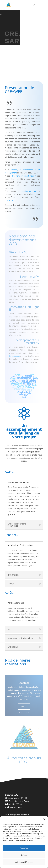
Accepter (24, 848)
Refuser (24, 855)
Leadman (24, 683)
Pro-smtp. (9, 200)
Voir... (24, 706)
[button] (44, 819)
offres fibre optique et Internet (23, 176)
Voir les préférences (24, 862)
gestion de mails (30, 191)
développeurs (14, 356)
